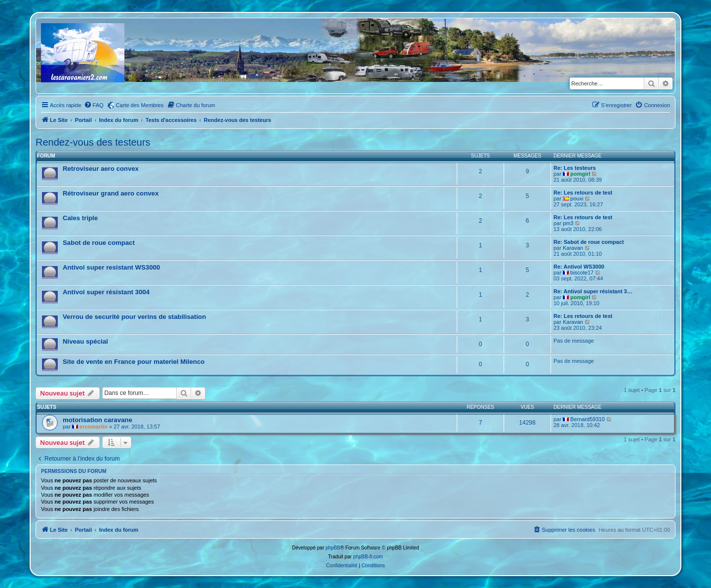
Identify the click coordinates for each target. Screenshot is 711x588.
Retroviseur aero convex (101, 169)
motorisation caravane (98, 420)
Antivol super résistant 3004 (106, 292)
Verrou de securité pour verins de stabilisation (134, 317)
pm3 (568, 223)
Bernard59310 (588, 419)
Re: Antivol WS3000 (579, 267)
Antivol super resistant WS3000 (111, 267)
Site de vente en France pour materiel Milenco (134, 362)
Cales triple (80, 218)
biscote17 (582, 273)
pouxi (577, 198)
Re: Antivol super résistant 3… (593, 291)
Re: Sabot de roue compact (589, 242)
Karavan (573, 248)
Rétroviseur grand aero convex (111, 193)
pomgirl (580, 174)
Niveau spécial (85, 341)
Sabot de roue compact (99, 243)
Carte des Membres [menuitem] (140, 105)
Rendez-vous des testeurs (93, 142)
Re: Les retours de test (583, 193)
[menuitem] (94, 105)
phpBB (333, 548)
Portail (83, 120)
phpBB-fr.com (368, 557)
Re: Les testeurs (575, 168)
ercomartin (94, 427)
